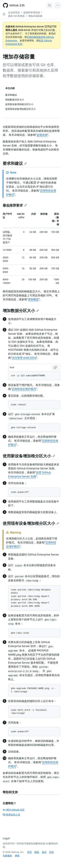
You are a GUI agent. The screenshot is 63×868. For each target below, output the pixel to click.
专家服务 (7, 856)
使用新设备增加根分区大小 (29, 456)
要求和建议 (15, 163)
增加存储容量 (35, 16)
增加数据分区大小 (21, 310)
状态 (44, 852)
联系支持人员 (11, 815)
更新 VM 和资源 (16, 16)
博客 (17, 856)
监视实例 (42, 135)
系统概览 (33, 299)
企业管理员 (14, 12)
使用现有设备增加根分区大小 (31, 523)
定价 (52, 852)
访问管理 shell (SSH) (24, 358)
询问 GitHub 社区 (14, 810)
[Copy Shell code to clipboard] (55, 368)
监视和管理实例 (32, 12)
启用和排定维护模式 (24, 389)
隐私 (37, 852)
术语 (29, 852)
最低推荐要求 (15, 205)
